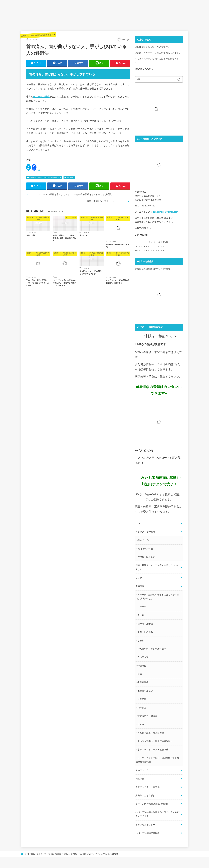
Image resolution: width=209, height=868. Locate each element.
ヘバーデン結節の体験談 (148, 830)
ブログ (139, 577)
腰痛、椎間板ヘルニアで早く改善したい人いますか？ (157, 567)
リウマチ (142, 606)
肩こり (141, 614)
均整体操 (140, 777)
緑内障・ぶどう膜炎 (145, 793)
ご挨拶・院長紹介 (146, 557)
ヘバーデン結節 (41, 97)
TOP (138, 524)
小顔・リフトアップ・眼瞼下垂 (153, 748)
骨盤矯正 (142, 665)
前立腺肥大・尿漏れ (147, 715)
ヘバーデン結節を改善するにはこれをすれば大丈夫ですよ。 (158, 596)
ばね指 (141, 640)
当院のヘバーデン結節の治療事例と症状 (38, 36)
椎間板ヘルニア (145, 690)
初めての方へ (144, 540)
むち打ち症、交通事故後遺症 (152, 648)
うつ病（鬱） (144, 656)
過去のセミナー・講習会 (148, 785)
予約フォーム (142, 769)
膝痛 (140, 673)
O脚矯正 (141, 706)
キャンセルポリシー (145, 822)
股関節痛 (142, 698)
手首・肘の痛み (145, 631)
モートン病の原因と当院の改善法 (152, 802)
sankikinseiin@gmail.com (165, 212)
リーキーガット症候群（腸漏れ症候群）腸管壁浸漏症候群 (158, 758)
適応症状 (140, 586)
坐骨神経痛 (143, 681)
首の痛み (70, 178)
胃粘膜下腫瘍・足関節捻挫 (150, 731)
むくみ (141, 723)
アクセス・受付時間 (145, 532)
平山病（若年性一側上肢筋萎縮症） (155, 740)
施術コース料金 (145, 549)
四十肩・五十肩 (145, 623)
